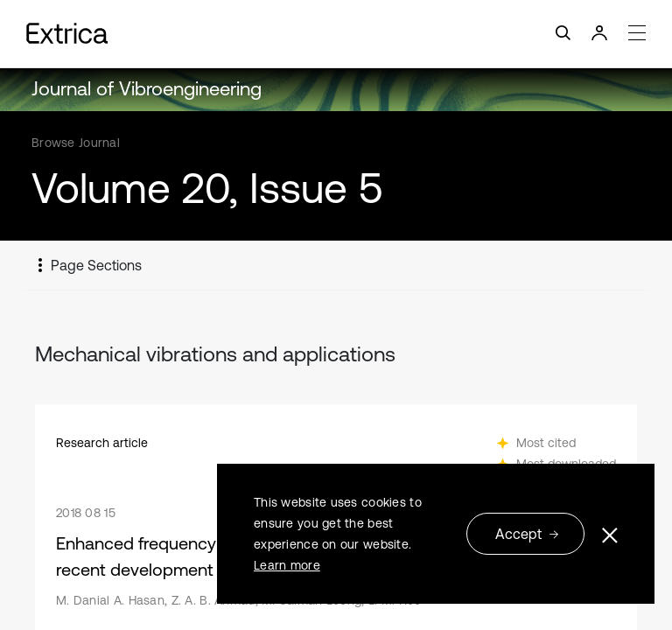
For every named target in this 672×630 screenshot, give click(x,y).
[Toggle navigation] (336, 34)
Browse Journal (76, 143)
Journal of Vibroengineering (147, 89)
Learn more (287, 565)
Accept (527, 534)
